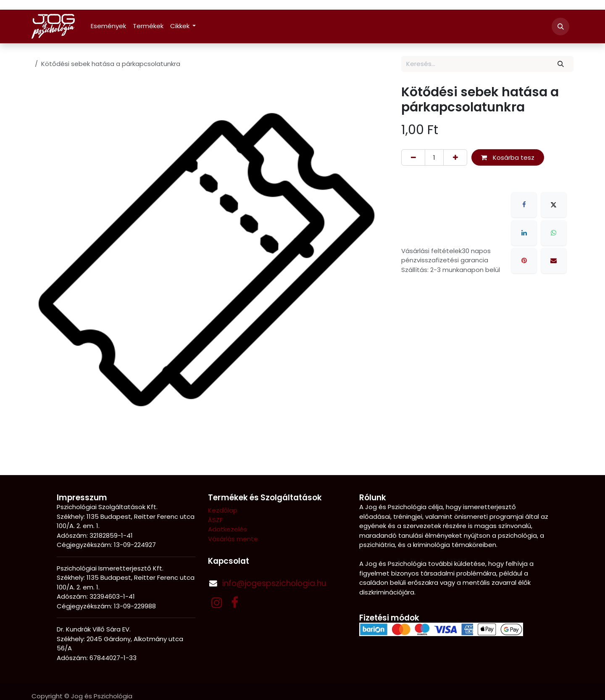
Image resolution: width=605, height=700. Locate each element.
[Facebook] (524, 205)
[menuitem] (108, 26)
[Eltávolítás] (413, 157)
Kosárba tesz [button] (508, 157)
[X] (554, 205)
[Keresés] (561, 64)
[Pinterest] (524, 261)
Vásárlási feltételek (431, 251)
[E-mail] (554, 261)
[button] (560, 26)
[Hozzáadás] (455, 157)
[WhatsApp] (554, 233)
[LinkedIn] (524, 233)
